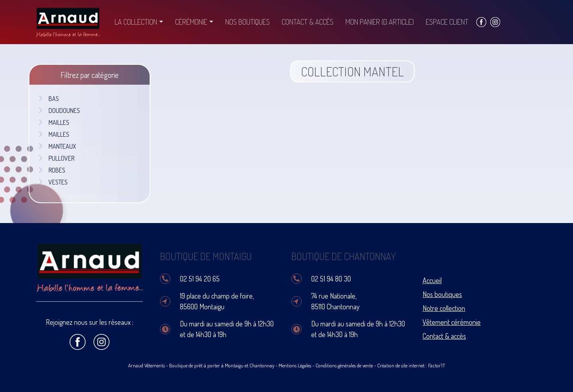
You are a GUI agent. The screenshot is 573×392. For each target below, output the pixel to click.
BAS (48, 99)
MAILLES (53, 122)
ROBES (51, 170)
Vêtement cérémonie (452, 322)
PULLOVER (56, 158)
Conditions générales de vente (344, 365)
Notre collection (444, 308)
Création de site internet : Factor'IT (411, 365)
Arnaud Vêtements (146, 365)
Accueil (432, 280)
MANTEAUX (57, 146)
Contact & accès (308, 22)
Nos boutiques (248, 22)
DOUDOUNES (59, 111)
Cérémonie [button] (191, 22)
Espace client (447, 22)
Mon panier (380, 22)
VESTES (53, 182)
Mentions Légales (295, 365)
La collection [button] (136, 22)
